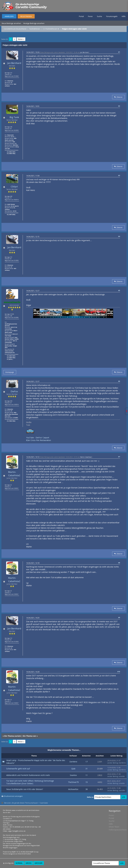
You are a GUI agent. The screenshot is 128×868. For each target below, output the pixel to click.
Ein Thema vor (29, 736)
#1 (119, 52)
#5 (119, 290)
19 (87, 782)
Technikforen (35, 29)
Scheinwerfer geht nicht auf (18, 769)
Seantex (73, 775)
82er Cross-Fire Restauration (39, 440)
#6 (119, 381)
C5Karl (14, 187)
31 (87, 769)
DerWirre (73, 762)
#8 (119, 563)
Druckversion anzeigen (13, 796)
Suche (99, 16)
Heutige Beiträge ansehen (34, 23)
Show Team (114, 827)
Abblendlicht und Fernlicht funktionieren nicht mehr (28, 775)
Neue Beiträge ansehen (11, 23)
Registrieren (26, 16)
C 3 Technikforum (50, 29)
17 (87, 762)
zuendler (122, 790)
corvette (122, 776)
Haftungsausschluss (118, 830)
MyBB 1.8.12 (16, 852)
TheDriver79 (73, 782)
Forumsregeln (112, 16)
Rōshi (20, 854)
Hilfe (124, 16)
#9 (119, 617)
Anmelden (9, 16)
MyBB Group (34, 852)
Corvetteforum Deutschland (15, 29)
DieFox (14, 391)
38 (87, 789)
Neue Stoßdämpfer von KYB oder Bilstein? (25, 789)
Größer (38, 863)
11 (87, 775)
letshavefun (73, 789)
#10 (119, 672)
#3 (119, 175)
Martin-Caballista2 (14, 474)
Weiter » (21, 39)
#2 (119, 106)
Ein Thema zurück (13, 736)
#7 (119, 457)
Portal (81, 16)
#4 (119, 236)
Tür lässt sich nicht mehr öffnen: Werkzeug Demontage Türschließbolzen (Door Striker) (30, 782)
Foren (90, 16)
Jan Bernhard (14, 63)
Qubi (73, 769)
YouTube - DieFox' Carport (38, 438)
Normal (19, 863)
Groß (29, 863)
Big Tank (14, 117)
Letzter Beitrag (113, 763)
